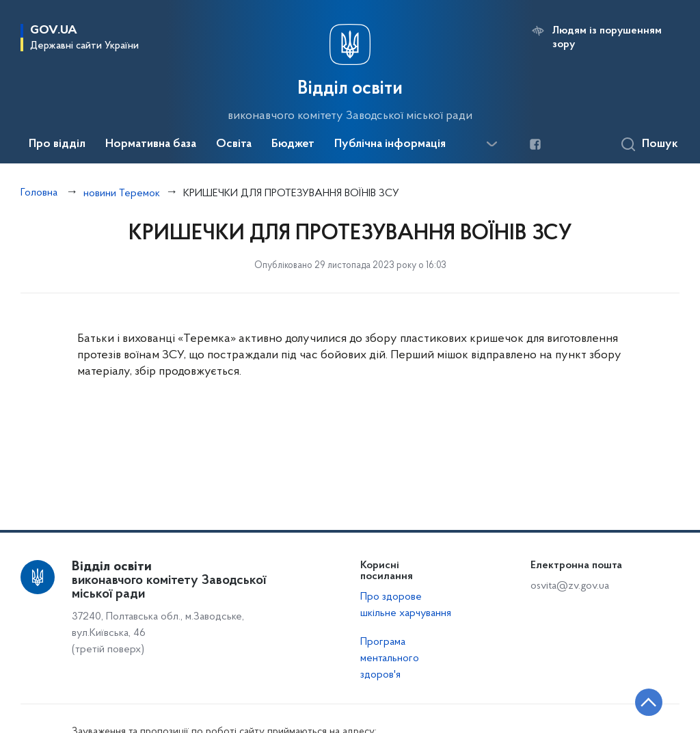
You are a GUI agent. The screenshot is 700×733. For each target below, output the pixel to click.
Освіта (234, 144)
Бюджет (293, 144)
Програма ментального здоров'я (390, 658)
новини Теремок (122, 194)
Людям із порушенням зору (607, 38)
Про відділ (57, 144)
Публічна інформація (390, 144)
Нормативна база (151, 144)
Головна (39, 193)
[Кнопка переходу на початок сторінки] (649, 702)
